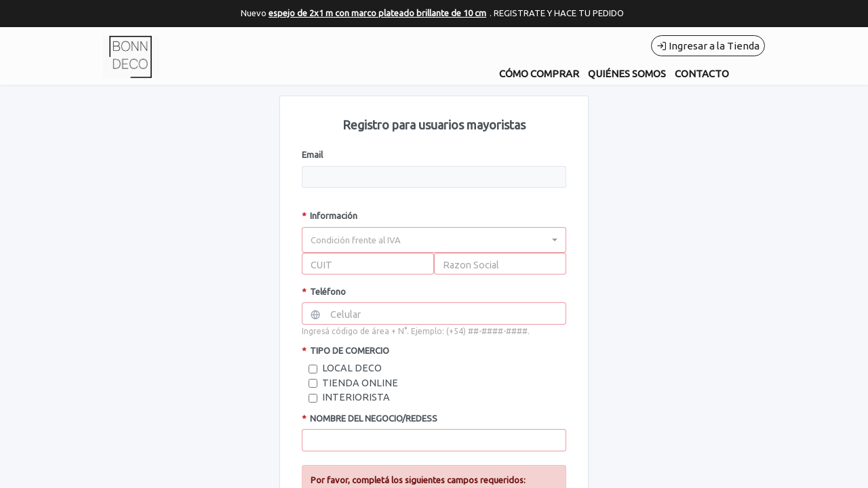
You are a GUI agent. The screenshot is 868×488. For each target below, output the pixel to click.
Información (330, 216)
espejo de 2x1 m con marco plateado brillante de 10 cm (377, 13)
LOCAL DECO (352, 368)
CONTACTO (702, 74)
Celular (346, 314)
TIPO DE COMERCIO (346, 350)
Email (312, 155)
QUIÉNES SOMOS (627, 74)
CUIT (321, 265)
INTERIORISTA (356, 397)
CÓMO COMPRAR (539, 74)
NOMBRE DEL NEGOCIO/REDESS (370, 418)
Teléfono (324, 291)
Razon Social (471, 265)
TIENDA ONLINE (360, 383)
